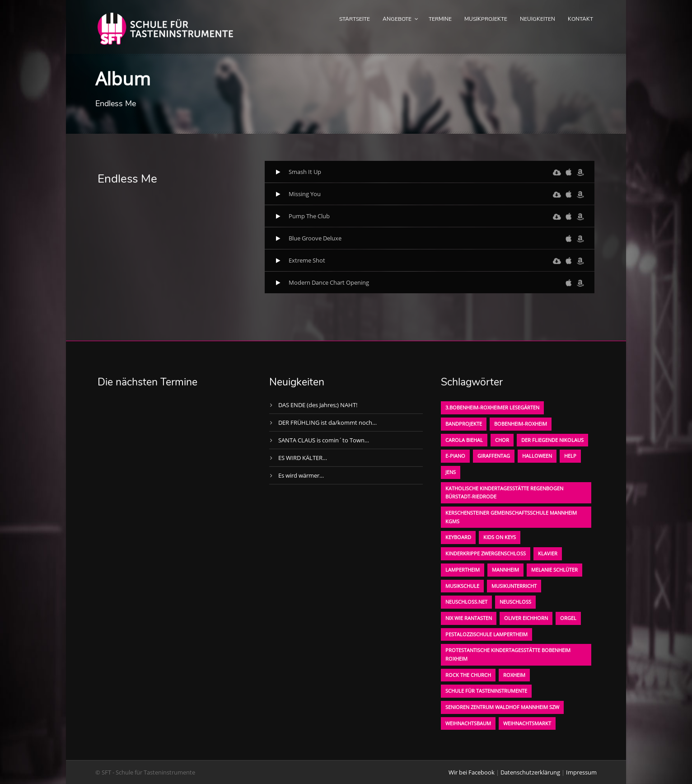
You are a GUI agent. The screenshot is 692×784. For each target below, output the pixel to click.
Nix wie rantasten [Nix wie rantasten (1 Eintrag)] (469, 618)
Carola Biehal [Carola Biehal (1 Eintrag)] (464, 440)
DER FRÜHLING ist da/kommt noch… (327, 423)
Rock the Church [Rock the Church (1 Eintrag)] (468, 675)
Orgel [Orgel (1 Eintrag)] (568, 618)
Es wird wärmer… (301, 475)
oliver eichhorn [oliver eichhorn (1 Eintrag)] (526, 618)
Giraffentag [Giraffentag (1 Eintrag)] (494, 456)
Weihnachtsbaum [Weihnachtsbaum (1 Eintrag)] (468, 723)
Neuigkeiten (538, 19)
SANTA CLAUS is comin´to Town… (324, 440)
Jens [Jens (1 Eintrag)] (451, 472)
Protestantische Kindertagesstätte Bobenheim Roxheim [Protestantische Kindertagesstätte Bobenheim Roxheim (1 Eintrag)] (508, 654)
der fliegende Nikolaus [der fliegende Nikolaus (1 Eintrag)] (552, 440)
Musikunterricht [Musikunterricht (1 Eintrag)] (514, 586)
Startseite (355, 19)
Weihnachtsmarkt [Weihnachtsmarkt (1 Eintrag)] (527, 723)
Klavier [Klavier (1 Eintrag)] (548, 553)
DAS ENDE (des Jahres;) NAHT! (318, 405)
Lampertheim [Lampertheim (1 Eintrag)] (463, 570)
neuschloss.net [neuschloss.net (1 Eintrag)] (466, 602)
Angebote (397, 19)
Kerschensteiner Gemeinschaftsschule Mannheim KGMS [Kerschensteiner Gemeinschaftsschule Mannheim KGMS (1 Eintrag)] (511, 517)
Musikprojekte (486, 19)
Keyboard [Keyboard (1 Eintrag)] (458, 537)
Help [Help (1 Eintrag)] (570, 456)
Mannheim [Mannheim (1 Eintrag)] (505, 570)
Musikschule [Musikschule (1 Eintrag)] (462, 586)
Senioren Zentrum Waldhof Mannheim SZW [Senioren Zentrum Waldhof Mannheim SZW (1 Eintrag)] (502, 707)
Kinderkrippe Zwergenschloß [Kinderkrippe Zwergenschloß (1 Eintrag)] (486, 553)
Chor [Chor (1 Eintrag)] (502, 440)
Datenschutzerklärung (530, 772)
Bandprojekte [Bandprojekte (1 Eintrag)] (464, 424)
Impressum (581, 772)
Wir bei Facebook (472, 772)
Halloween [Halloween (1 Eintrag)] (537, 456)
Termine (440, 19)
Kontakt (580, 19)
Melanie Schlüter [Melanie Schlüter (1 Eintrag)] (554, 570)
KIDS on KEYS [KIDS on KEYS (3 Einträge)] (500, 537)
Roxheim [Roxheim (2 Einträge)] (514, 675)
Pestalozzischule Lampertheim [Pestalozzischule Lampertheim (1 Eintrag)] (486, 634)
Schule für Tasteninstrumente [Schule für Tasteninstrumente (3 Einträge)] (486, 691)
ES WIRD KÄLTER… (303, 458)
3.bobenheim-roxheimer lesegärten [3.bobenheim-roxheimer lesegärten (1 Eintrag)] (492, 407)
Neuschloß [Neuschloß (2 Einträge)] (515, 602)
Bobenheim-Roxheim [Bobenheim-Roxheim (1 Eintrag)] (521, 424)
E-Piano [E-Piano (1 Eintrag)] (455, 456)
